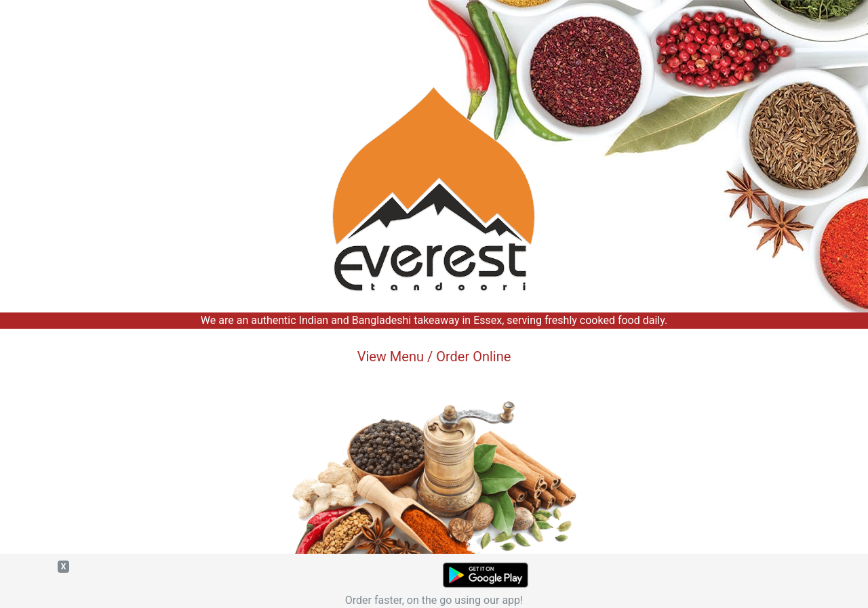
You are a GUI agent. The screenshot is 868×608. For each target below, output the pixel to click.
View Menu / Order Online (434, 357)
